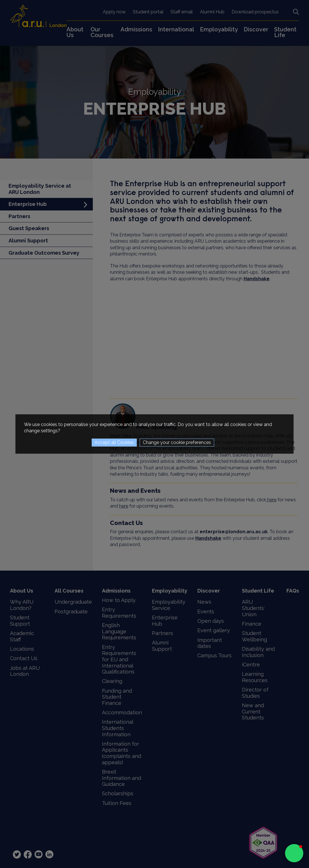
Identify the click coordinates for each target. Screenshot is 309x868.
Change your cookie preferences (177, 442)
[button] (294, 853)
